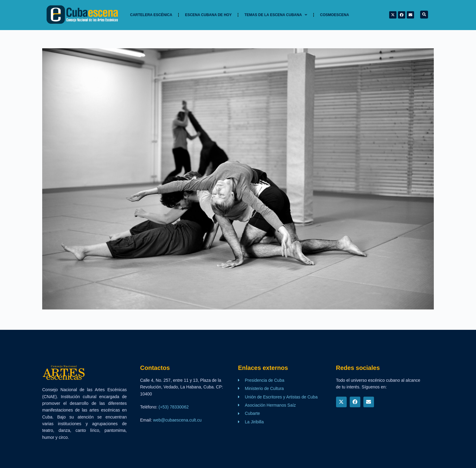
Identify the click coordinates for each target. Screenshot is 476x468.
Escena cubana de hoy (208, 15)
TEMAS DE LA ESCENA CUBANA (276, 15)
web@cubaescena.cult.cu (177, 420)
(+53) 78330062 (173, 407)
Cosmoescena (334, 15)
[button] (424, 15)
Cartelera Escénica (151, 15)
